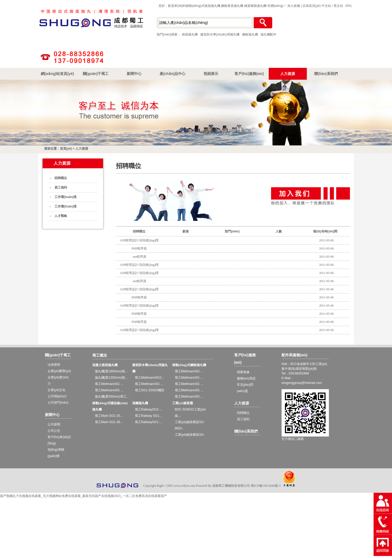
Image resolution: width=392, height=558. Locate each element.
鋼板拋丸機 (250, 34)
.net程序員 (139, 257)
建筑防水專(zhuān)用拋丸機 (220, 34)
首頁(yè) (66, 149)
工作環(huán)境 (66, 197)
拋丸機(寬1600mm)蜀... (111, 371)
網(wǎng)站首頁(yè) (57, 74)
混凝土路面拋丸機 (105, 365)
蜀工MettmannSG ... (109, 384)
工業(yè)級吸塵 (183, 403)
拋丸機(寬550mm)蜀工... (112, 397)
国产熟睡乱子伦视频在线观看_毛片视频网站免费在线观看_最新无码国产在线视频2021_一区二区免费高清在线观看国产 (83, 496)
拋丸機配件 (268, 34)
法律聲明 (54, 365)
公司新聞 (54, 424)
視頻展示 (211, 74)
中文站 (326, 6)
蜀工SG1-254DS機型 (150, 390)
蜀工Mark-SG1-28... (109, 422)
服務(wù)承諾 (246, 378)
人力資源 (288, 74)
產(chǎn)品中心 (172, 74)
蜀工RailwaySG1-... (149, 422)
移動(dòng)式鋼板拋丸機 (189, 365)
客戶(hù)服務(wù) (249, 74)
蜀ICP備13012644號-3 (266, 486)
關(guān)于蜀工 (96, 74)
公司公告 (54, 431)
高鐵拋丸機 (140, 403)
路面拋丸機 (190, 34)
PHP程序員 (139, 248)
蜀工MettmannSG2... (149, 378)
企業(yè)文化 (57, 390)
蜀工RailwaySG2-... (149, 409)
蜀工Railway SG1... (148, 416)
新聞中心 (134, 74)
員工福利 (61, 187)
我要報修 (243, 372)
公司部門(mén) (58, 403)
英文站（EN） (344, 6)
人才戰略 (61, 216)
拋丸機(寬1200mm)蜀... (111, 378)
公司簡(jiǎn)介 (57, 396)
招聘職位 (61, 178)
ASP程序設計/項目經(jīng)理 (139, 240)
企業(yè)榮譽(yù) (59, 371)
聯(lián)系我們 (326, 74)
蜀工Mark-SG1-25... (109, 416)
